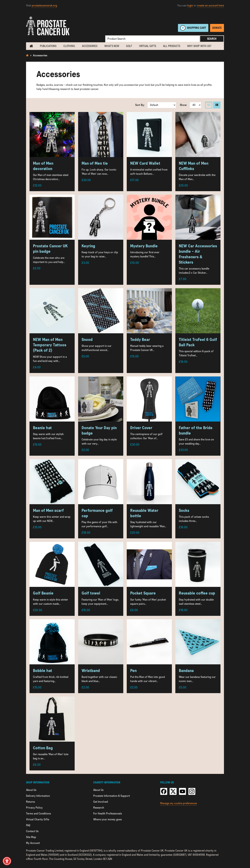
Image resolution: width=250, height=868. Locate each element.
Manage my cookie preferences (179, 803)
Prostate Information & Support (112, 796)
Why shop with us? (199, 46)
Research (99, 808)
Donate (217, 28)
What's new (112, 46)
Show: (183, 105)
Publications (48, 46)
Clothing (69, 46)
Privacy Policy (34, 808)
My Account (33, 843)
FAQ (28, 825)
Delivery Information (38, 796)
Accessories (90, 46)
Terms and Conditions (38, 813)
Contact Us (32, 831)
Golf (129, 46)
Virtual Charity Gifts (38, 819)
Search (212, 39)
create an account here (210, 5)
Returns (30, 802)
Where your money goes (107, 819)
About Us (31, 790)
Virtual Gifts (148, 46)
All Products (172, 46)
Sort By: (140, 105)
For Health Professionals (108, 813)
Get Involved (101, 802)
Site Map (31, 837)
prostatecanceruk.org (44, 5)
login (190, 5)
